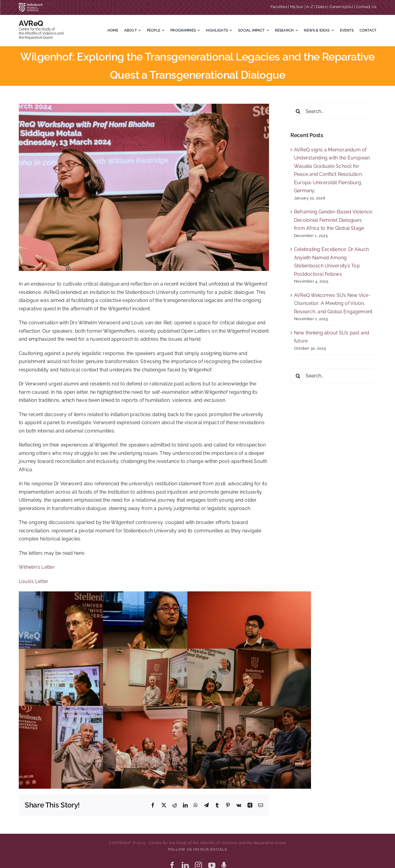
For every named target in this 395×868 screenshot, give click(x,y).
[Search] (298, 111)
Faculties (279, 7)
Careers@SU (341, 7)
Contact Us (366, 7)
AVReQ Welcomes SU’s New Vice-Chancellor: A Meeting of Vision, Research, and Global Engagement (333, 303)
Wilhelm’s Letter (37, 567)
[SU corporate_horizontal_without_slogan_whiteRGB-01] (31, 5)
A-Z (310, 7)
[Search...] (333, 111)
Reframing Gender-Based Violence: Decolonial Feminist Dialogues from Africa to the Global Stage (333, 220)
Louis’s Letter (34, 581)
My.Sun (297, 7)
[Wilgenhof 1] (144, 187)
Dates (321, 7)
